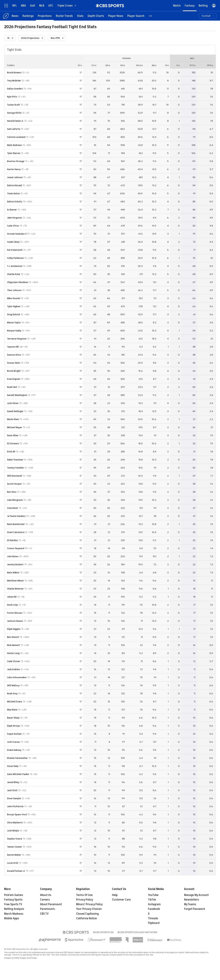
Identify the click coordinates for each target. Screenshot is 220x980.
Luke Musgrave (15, 500)
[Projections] (45, 16)
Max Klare (12, 710)
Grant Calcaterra (16, 532)
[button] (151, 16)
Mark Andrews (15, 145)
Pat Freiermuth (15, 250)
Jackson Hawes (15, 621)
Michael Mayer (15, 427)
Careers (45, 900)
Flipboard (154, 923)
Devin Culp (12, 605)
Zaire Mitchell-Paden (18, 774)
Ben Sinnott (13, 637)
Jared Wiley (13, 782)
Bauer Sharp (13, 718)
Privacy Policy (85, 900)
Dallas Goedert (15, 89)
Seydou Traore (15, 839)
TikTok (152, 900)
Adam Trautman (15, 460)
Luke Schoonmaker (17, 677)
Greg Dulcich (14, 314)
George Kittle (14, 113)
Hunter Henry (14, 169)
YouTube (153, 895)
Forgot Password (194, 909)
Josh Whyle (13, 831)
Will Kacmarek (15, 476)
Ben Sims (12, 492)
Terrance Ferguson (17, 339)
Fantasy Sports (13, 900)
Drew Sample (14, 798)
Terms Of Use (84, 895)
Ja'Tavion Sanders (16, 516)
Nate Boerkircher (16, 524)
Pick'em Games (14, 895)
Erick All (11, 452)
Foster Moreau (15, 613)
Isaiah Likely (13, 242)
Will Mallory (13, 685)
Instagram (154, 904)
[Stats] (80, 16)
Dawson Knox (14, 355)
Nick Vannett (13, 645)
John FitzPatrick (15, 806)
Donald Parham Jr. (16, 871)
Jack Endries (13, 669)
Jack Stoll (12, 790)
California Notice (86, 918)
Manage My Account (196, 895)
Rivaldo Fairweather (17, 758)
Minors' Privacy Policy (89, 904)
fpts (193, 65)
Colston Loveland (16, 137)
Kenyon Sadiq (14, 331)
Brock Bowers (14, 73)
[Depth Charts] (96, 16)
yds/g (139, 65)
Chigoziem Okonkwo (18, 282)
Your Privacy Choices (89, 909)
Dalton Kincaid (14, 185)
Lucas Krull (13, 863)
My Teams (190, 904)
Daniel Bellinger (15, 411)
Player (11, 65)
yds (122, 65)
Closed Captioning (87, 914)
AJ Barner (12, 210)
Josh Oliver (13, 403)
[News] (15, 16)
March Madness (14, 914)
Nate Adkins (13, 573)
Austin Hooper (14, 484)
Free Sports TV (13, 904)
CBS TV (44, 914)
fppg (210, 65)
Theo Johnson (14, 290)
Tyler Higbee (14, 306)
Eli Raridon (12, 540)
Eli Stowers (13, 443)
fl (178, 65)
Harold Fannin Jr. (15, 121)
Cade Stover (14, 661)
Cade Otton (13, 226)
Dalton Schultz (15, 202)
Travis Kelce (13, 193)
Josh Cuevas (13, 742)
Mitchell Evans (15, 702)
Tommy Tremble (15, 468)
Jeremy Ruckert (15, 564)
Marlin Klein (13, 419)
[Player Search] (136, 16)
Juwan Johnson (15, 177)
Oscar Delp (13, 766)
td (167, 65)
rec (108, 65)
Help (115, 895)
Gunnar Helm (14, 363)
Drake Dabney (14, 750)
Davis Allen (13, 435)
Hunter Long (13, 653)
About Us (46, 895)
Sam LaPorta (14, 129)
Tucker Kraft (13, 105)
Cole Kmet (13, 508)
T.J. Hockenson (15, 266)
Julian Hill (12, 597)
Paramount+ (48, 909)
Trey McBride (14, 81)
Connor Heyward (16, 548)
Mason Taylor (14, 323)
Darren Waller (14, 855)
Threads (153, 918)
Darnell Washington (17, 395)
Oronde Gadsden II (17, 234)
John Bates (13, 556)
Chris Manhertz (15, 823)
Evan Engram (14, 379)
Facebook (154, 909)
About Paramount (51, 904)
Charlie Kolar (14, 274)
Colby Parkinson (15, 258)
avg (154, 65)
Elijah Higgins (14, 629)
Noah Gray (12, 694)
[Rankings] (28, 16)
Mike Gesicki (14, 298)
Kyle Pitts (12, 97)
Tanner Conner (15, 847)
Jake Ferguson (15, 218)
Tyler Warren (14, 153)
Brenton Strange (16, 161)
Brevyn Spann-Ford (17, 814)
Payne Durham (14, 734)
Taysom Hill (13, 347)
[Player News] (116, 16)
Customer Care (121, 900)
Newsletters (192, 900)
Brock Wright (14, 371)
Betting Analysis (14, 909)
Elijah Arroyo (13, 726)
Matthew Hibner (15, 581)
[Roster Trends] (64, 16)
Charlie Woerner (15, 589)
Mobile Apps (12, 918)
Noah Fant (12, 387)
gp (80, 65)
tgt (94, 65)
